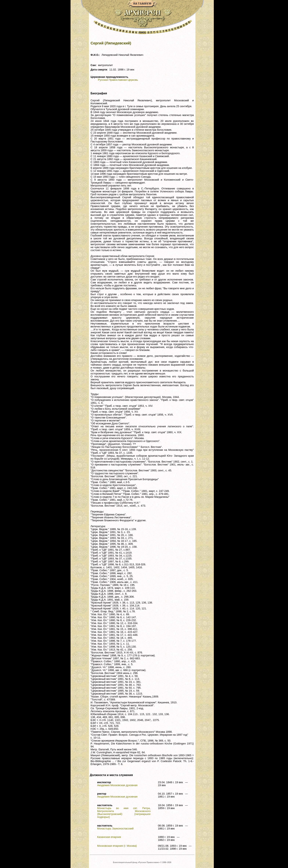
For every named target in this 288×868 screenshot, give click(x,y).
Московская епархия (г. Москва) (117, 846)
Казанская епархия (109, 837)
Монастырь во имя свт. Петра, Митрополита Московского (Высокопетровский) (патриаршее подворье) (124, 813)
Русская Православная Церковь (118, 80)
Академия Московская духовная (117, 785)
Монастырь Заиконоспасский (115, 829)
